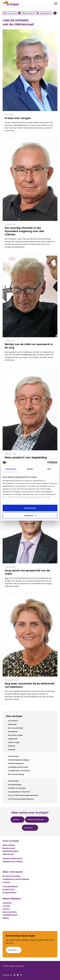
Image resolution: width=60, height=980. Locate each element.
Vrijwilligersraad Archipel (18, 767)
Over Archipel (14, 716)
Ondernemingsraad (16, 763)
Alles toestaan (30, 508)
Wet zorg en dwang (16, 774)
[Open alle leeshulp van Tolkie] (55, 13)
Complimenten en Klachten (19, 771)
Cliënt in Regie (9, 845)
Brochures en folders (12, 876)
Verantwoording (14, 785)
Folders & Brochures (36, 819)
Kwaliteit (12, 746)
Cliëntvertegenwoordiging (18, 760)
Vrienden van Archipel (17, 788)
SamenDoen (13, 731)
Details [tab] (30, 469)
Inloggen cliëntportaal (12, 858)
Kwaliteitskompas (10, 851)
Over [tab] (49, 469)
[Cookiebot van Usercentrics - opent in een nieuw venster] (47, 463)
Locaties (6, 882)
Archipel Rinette (10, 892)
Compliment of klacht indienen (16, 879)
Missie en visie (9, 848)
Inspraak (11, 749)
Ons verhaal (13, 721)
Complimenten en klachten (19, 792)
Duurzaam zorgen (15, 735)
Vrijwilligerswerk (10, 915)
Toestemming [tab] (11, 469)
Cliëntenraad (13, 756)
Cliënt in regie (14, 742)
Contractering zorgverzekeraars (21, 799)
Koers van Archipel (15, 728)
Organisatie (13, 739)
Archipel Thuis (9, 889)
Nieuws (6, 918)
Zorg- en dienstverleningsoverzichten (23, 795)
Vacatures (29, 828)
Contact (16, 819)
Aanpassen (30, 515)
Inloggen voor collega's (13, 861)
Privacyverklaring (10, 886)
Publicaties (12, 724)
